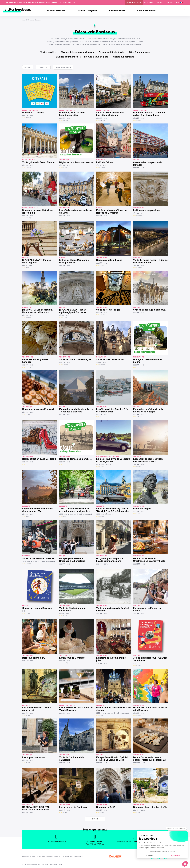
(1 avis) (138, 367)
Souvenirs (160, 2)
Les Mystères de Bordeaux (73, 807)
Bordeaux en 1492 (106, 807)
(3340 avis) (28, 118)
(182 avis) (139, 215)
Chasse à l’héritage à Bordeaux (149, 310)
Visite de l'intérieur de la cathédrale (72, 759)
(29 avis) (28, 715)
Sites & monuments (139, 52)
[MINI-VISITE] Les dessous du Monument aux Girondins (38, 311)
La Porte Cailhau (105, 162)
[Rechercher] (174, 10)
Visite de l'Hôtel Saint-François (75, 359)
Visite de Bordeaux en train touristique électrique (110, 114)
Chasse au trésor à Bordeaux (37, 608)
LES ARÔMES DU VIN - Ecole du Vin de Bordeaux (76, 709)
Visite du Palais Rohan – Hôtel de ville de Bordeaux (150, 261)
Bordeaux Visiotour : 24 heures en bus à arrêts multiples (149, 114)
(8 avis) (27, 268)
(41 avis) (65, 167)
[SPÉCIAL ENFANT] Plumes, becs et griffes (37, 261)
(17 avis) (65, 812)
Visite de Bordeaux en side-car (38, 558)
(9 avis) (101, 715)
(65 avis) (102, 812)
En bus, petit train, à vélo (111, 52)
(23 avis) (102, 417)
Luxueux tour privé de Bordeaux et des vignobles (113, 460)
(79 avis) (28, 613)
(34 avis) (102, 516)
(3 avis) (101, 218)
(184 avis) (102, 315)
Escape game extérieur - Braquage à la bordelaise (72, 560)
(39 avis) (28, 464)
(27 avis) (139, 665)
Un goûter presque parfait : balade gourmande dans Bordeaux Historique (110, 560)
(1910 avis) (102, 120)
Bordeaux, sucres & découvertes (39, 409)
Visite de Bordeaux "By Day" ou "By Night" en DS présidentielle (113, 510)
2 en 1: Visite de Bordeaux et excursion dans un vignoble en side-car (75, 510)
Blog (177, 2)
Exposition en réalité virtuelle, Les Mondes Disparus (149, 460)
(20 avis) (139, 120)
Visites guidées (48, 52)
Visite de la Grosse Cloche (110, 359)
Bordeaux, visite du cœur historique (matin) (72, 114)
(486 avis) (28, 317)
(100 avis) (28, 563)
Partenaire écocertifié (64, 67)
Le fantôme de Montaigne (72, 658)
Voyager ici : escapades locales (77, 52)
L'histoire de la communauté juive (111, 659)
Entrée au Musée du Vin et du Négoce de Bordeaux (111, 212)
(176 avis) (102, 167)
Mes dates (28, 67)
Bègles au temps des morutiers (75, 459)
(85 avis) (102, 265)
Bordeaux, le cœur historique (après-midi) (37, 212)
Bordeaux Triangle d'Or (34, 658)
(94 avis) (28, 762)
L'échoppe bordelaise (33, 757)
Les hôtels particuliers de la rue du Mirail (76, 212)
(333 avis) (102, 364)
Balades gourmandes (67, 57)
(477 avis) (139, 268)
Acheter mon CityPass (134, 2)
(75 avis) (28, 414)
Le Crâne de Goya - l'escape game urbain (37, 709)
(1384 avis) (28, 167)
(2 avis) (138, 566)
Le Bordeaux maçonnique (146, 210)
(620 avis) (28, 218)
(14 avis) (65, 317)
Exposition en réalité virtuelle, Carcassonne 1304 (38, 510)
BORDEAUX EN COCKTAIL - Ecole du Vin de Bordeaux (37, 808)
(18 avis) (102, 467)
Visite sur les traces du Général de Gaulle (112, 609)
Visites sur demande (124, 57)
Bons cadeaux (149, 2)
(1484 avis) (65, 120)
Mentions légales (29, 856)
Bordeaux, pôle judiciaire (109, 260)
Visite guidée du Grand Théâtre (38, 162)
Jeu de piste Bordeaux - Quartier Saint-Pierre (150, 659)
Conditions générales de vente (49, 856)
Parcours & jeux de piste (95, 57)
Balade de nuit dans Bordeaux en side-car (113, 709)
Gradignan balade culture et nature (148, 361)
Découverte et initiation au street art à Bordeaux (150, 709)
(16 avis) (139, 467)
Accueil (25, 20)
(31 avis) (65, 616)
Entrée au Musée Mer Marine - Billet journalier (75, 261)
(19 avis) (65, 218)
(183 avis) (139, 417)
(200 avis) (65, 663)
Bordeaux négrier (142, 509)
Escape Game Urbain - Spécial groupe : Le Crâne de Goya (112, 759)
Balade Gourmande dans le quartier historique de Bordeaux (150, 759)
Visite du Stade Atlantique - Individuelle (73, 609)
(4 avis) (64, 516)
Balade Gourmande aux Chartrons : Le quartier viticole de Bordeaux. (149, 560)
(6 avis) (138, 514)
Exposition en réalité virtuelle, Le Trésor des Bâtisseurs (76, 410)
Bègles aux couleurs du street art (76, 162)
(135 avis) (65, 364)
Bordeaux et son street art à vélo (150, 807)
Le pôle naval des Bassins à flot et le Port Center (113, 410)
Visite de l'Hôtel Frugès (108, 310)
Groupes (170, 2)
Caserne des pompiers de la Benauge (148, 164)
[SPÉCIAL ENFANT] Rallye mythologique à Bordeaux (73, 311)
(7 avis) (138, 765)
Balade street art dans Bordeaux (39, 459)
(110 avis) (28, 367)
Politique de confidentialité (73, 856)
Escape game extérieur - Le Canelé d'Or (147, 609)
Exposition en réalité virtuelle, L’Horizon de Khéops (149, 410)
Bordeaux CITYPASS (33, 113)
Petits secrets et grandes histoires (35, 361)
